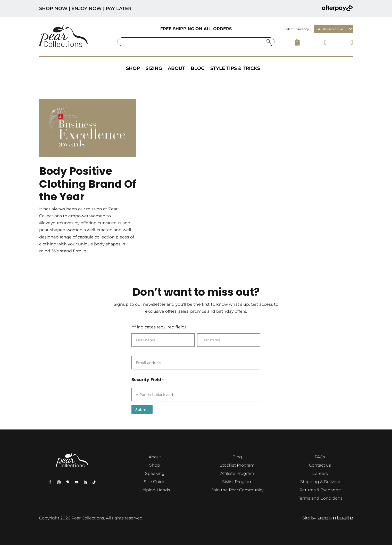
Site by (328, 519)
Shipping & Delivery (320, 483)
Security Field (147, 380)
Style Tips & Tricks (235, 68)
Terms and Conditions (320, 499)
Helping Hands (155, 491)
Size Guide (155, 483)
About (176, 68)
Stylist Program (237, 483)
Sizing (154, 68)
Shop (133, 68)
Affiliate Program (237, 474)
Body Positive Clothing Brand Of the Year (88, 184)
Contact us (320, 466)
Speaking (155, 474)
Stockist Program (237, 466)
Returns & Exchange (320, 491)
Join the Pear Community (237, 491)
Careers (320, 474)
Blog (198, 68)
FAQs (320, 458)
